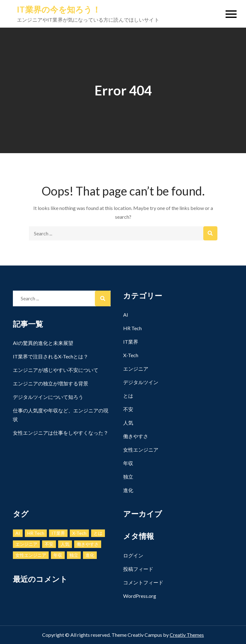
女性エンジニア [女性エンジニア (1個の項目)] (31, 555)
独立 (128, 477)
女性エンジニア (141, 450)
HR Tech (132, 328)
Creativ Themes (187, 635)
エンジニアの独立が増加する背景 (51, 383)
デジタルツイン (141, 382)
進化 (128, 490)
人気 (128, 423)
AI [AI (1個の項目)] (18, 533)
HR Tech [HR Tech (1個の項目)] (36, 533)
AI (126, 315)
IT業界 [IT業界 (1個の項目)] (58, 533)
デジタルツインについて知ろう (48, 397)
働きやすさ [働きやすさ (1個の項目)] (88, 544)
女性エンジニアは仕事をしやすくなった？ (61, 433)
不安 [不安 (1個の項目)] (49, 544)
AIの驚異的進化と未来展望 (43, 343)
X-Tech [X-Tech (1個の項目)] (79, 533)
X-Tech (131, 355)
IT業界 (131, 342)
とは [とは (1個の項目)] (98, 533)
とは (128, 396)
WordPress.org (140, 596)
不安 (128, 409)
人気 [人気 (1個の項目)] (65, 544)
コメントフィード (143, 582)
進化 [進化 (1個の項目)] (90, 555)
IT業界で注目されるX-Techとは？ (51, 356)
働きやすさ (136, 436)
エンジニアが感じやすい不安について (56, 370)
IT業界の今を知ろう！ (59, 9)
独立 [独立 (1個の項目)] (74, 555)
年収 (128, 463)
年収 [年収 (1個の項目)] (58, 555)
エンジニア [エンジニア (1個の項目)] (26, 544)
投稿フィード (138, 569)
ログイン (133, 555)
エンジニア (136, 369)
